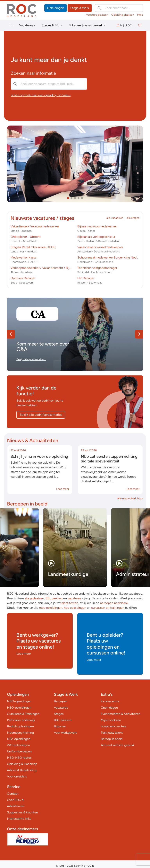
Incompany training (20, 733)
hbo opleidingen (75, 608)
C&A (22, 349)
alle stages (133, 218)
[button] (68, 198)
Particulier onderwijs (21, 720)
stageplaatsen (34, 598)
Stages (59, 714)
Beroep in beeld (112, 739)
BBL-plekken (63, 720)
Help (140, 15)
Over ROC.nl (16, 800)
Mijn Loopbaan (111, 720)
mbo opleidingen (51, 608)
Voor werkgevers (65, 733)
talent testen (69, 603)
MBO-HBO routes (19, 758)
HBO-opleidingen (19, 708)
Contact (13, 794)
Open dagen (109, 708)
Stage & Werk (80, 8)
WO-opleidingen (18, 745)
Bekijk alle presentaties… (31, 359)
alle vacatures (115, 218)
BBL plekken (54, 598)
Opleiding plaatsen (123, 15)
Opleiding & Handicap (22, 764)
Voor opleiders (17, 776)
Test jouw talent (112, 733)
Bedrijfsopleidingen (20, 726)
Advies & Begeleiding (22, 770)
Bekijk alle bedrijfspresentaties (41, 415)
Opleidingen (56, 8)
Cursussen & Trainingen (23, 714)
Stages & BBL (51, 25)
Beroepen (61, 701)
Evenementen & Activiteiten (121, 714)
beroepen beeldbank (114, 603)
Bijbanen (60, 726)
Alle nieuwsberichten (130, 499)
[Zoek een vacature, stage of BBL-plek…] (49, 84)
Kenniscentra (110, 701)
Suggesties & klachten (22, 812)
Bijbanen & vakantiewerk (86, 25)
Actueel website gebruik (118, 745)
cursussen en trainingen (108, 608)
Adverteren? (16, 806)
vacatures (74, 598)
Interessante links (19, 819)
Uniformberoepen (19, 751)
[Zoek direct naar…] (119, 8)
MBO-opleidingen (19, 701)
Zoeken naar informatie (33, 73)
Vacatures (26, 25)
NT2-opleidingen (19, 739)
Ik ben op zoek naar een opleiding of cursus (41, 95)
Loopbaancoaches (113, 726)
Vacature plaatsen (97, 15)
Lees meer (63, 489)
